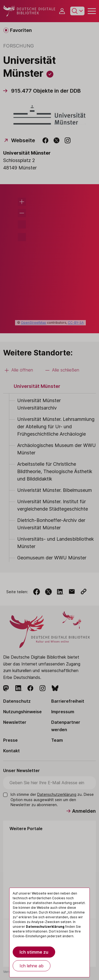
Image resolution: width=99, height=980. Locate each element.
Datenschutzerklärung (45, 927)
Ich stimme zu (34, 952)
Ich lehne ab (32, 966)
